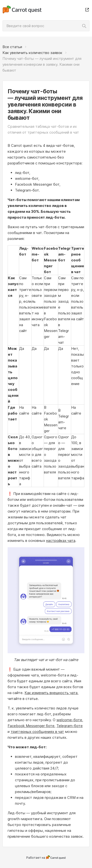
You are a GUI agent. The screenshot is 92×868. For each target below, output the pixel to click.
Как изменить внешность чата (51, 693)
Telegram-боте (70, 726)
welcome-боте (69, 720)
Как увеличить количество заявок (32, 53)
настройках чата (61, 541)
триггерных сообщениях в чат (37, 732)
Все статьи (12, 47)
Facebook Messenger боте (31, 726)
